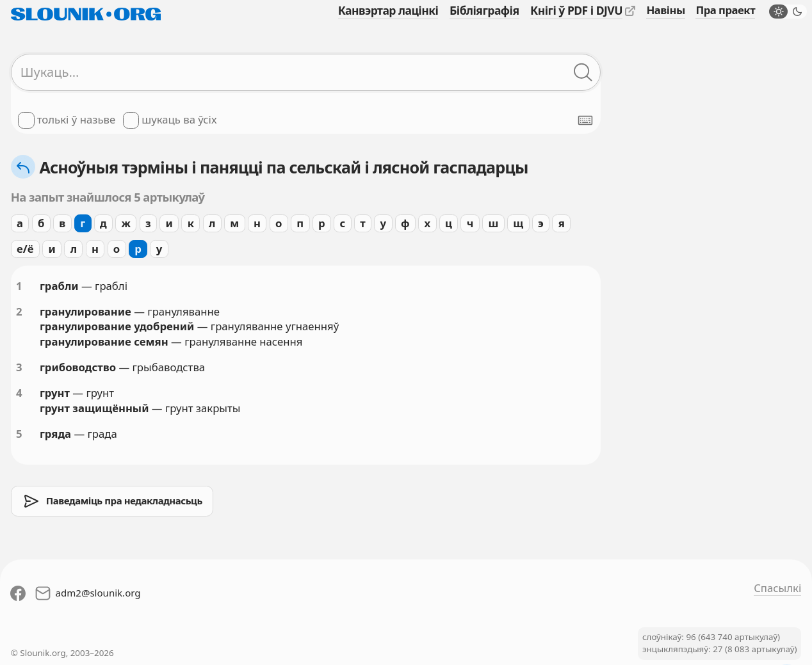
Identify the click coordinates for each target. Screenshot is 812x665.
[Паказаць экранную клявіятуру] (585, 120)
